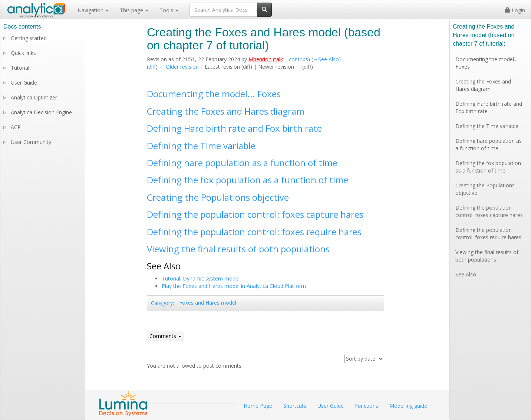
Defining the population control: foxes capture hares (255, 214)
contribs (299, 59)
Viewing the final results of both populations (238, 249)
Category (162, 303)
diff (152, 67)
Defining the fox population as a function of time (248, 180)
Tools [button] (169, 10)
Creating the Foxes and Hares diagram (226, 111)
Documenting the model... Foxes (214, 94)
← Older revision (179, 67)
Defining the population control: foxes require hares (254, 232)
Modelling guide (408, 406)
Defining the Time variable (201, 146)
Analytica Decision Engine (41, 112)
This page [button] (134, 10)
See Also (466, 274)
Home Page (258, 406)
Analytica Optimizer (34, 97)
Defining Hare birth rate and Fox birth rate (234, 128)
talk (279, 59)
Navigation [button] (93, 10)
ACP (16, 127)
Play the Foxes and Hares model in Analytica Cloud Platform (234, 286)
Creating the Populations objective (218, 197)
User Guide (24, 83)
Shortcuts (295, 406)
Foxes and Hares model (208, 303)
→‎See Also (326, 59)
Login (515, 10)
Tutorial (20, 68)
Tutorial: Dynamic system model (201, 278)
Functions (367, 406)
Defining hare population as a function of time (242, 163)
